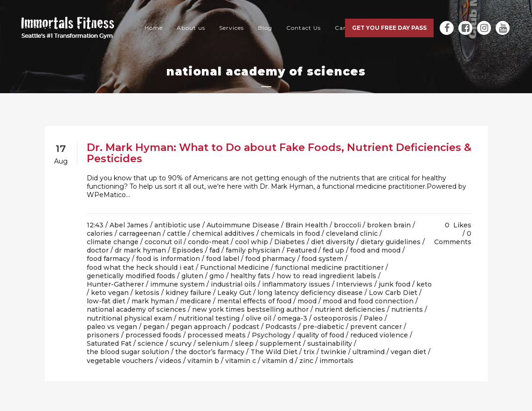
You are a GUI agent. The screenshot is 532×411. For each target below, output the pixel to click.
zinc (306, 361)
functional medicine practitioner (329, 267)
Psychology (271, 335)
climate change (113, 242)
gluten (192, 276)
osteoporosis (335, 318)
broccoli (347, 225)
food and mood (375, 250)
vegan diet (408, 352)
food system (322, 259)
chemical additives (223, 233)
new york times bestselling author (250, 309)
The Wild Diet (274, 352)
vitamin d (278, 361)
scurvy (181, 343)
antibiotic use (177, 225)
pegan (154, 327)
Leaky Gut (234, 293)
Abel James (129, 225)
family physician (253, 250)
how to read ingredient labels (326, 276)
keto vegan (110, 293)
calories (100, 233)
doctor (98, 250)
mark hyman (153, 301)
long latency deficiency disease (310, 293)
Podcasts (281, 327)
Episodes (188, 250)
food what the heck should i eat (140, 267)
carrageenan (140, 233)
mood (307, 301)
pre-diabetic (323, 327)
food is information (168, 259)
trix (309, 352)
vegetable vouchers (120, 361)
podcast (246, 327)
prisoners (103, 335)
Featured (301, 250)
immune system (177, 284)
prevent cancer (376, 327)
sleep (244, 343)
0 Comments (453, 238)
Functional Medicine (235, 267)
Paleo (373, 318)
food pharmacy (270, 259)
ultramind (369, 352)
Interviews (354, 284)
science (151, 343)
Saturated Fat (109, 343)
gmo (217, 276)
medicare (196, 301)
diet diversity (333, 242)
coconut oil (163, 242)
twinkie (334, 352)
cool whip (252, 242)
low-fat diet (106, 301)
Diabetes (290, 242)
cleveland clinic (352, 233)
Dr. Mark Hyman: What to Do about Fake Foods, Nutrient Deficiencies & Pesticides (279, 153)
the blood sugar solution (128, 352)
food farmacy (108, 259)
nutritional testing (209, 318)
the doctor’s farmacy (210, 352)
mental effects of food (254, 301)
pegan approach (198, 327)
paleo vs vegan (112, 327)
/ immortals (334, 361)
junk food (394, 284)
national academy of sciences (136, 309)
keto (424, 284)
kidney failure (188, 293)
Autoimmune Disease (243, 225)
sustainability (330, 343)
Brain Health (307, 225)
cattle (176, 233)
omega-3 (292, 318)
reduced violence (379, 335)
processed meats (217, 335)
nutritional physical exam (129, 318)
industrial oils (233, 284)
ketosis (147, 293)
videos (170, 361)
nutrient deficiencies (350, 309)
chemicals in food (290, 233)
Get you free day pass (389, 28)
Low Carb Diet (393, 293)
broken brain (389, 225)
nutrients (407, 309)
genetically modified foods (131, 276)
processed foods (153, 335)
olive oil (259, 318)
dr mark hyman (140, 250)
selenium (213, 343)
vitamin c (241, 361)
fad (214, 250)
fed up (333, 250)
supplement (280, 343)
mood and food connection (368, 301)
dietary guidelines (390, 242)
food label (223, 259)
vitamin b (203, 361)
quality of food (321, 335)
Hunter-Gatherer (115, 284)
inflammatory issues (296, 284)
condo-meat (208, 242)
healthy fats (250, 276)
